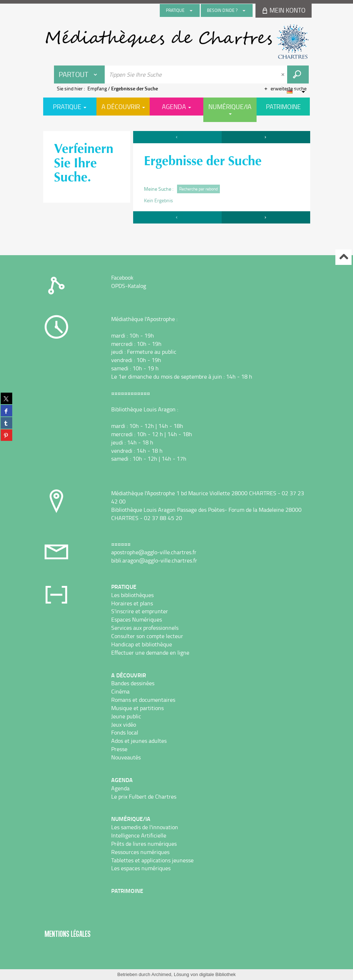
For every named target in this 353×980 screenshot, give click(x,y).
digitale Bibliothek (218, 974)
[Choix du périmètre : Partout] (80, 74)
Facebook (122, 277)
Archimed (161, 974)
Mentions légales (68, 934)
